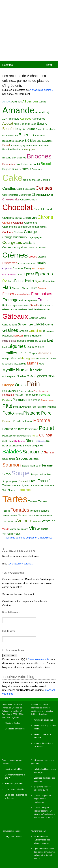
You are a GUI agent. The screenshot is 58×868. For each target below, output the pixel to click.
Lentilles (10, 353)
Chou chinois (16, 218)
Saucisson (34, 459)
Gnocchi (49, 325)
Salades (12, 451)
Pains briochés (26, 391)
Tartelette (24, 490)
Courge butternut (14, 237)
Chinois (33, 200)
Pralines (26, 436)
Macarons (44, 353)
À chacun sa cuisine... (41, 90)
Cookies (18, 232)
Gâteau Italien (43, 309)
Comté (43, 227)
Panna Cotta (31, 395)
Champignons (43, 194)
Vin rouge (8, 534)
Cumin (41, 263)
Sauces (22, 458)
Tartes (15, 499)
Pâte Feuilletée (39, 407)
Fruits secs (24, 306)
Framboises (42, 294)
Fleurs (33, 288)
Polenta (29, 421)
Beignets (21, 129)
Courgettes (12, 242)
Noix (38, 370)
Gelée (42, 318)
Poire (46, 413)
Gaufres (33, 318)
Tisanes (6, 511)
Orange (8, 385)
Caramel (46, 180)
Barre (34, 124)
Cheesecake (11, 199)
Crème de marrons (37, 248)
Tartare (6, 485)
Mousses (8, 364)
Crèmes (15, 255)
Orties (20, 385)
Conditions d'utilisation (15, 729)
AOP (5, 119)
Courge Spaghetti (35, 237)
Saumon (12, 465)
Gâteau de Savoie (11, 309)
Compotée (33, 227)
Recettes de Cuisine (11, 705)
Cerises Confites (10, 195)
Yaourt (17, 534)
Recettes (8, 65)
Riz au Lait (7, 446)
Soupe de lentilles (41, 475)
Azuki (16, 124)
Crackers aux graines (15, 247)
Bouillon (7, 150)
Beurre (30, 129)
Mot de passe (9, 631)
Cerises (44, 188)
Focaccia (42, 288)
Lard (4, 347)
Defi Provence (9, 275)
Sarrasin (50, 452)
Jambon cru (32, 341)
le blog (37, 743)
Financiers (49, 281)
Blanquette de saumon (13, 141)
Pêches (51, 407)
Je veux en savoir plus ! (44, 720)
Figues (39, 281)
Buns (15, 169)
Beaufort (9, 129)
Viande (6, 529)
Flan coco (16, 288)
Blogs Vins (38, 787)
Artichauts (13, 119)
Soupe (20, 473)
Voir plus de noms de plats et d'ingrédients (29, 538)
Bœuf (6, 145)
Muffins (33, 363)
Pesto (8, 413)
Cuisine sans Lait (27, 264)
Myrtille (9, 370)
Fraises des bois (23, 294)
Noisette (25, 370)
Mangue (6, 359)
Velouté (25, 521)
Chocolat (18, 207)
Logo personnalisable (14, 789)
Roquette (18, 446)
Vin (32, 528)
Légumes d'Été (35, 347)
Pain (33, 384)
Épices (29, 274)
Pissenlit (19, 414)
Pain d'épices (10, 391)
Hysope (22, 341)
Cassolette (30, 189)
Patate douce (48, 400)
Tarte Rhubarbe (10, 490)
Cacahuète (37, 169)
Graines (10, 330)
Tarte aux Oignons (20, 485)
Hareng (28, 336)
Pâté (7, 406)
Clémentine (31, 223)
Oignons (40, 376)
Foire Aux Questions (14, 783)
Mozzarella (20, 364)
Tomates (20, 510)
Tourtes (22, 516)
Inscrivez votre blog (13, 769)
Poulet (46, 428)
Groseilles (36, 331)
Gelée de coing (10, 325)
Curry (28, 268)
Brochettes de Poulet (28, 164)
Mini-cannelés (42, 359)
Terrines (43, 501)
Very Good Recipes (13, 837)
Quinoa (46, 435)
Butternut (25, 169)
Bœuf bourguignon (19, 146)
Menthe (15, 359)
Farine (19, 281)
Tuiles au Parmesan (43, 516)
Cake (12, 178)
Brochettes (9, 164)
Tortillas (14, 516)
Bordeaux (34, 146)
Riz (48, 441)
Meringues (27, 358)
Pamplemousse (41, 391)
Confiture (8, 232)
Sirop (6, 474)
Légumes (16, 346)
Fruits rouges (10, 305)
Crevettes (10, 263)
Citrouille (7, 223)
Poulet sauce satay (11, 436)
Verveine (49, 521)
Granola (23, 331)
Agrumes (16, 102)
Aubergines (38, 119)
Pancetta (19, 395)
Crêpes (33, 257)
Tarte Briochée (36, 485)
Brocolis (47, 164)
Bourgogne (29, 150)
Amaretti (40, 112)
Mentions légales (12, 723)
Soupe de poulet (10, 481)
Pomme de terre (13, 429)
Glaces (39, 324)
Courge (30, 232)
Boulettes (18, 150)
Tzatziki (6, 522)
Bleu (33, 141)
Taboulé (44, 481)
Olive (51, 376)
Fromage (10, 300)
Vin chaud (42, 529)
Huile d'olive (9, 341)
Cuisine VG (39, 796)
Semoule (35, 466)
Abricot (6, 102)
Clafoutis (18, 223)
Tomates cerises (39, 511)
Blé (27, 141)
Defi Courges (39, 269)
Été (5, 281)
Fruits (42, 300)
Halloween (18, 336)
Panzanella (44, 395)
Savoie (26, 466)
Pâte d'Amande (22, 407)
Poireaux (8, 421)
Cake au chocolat (32, 180)
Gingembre (25, 324)
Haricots (37, 336)
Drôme (20, 275)
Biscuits (26, 135)
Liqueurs (25, 353)
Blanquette (40, 136)
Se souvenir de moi (15, 650)
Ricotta (31, 441)
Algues (43, 102)
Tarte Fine (49, 485)
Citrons (45, 217)
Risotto (42, 441)
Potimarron (32, 429)
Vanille (14, 522)
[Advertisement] (29, 31)
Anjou (49, 112)
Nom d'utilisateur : (11, 612)
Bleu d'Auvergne (45, 141)
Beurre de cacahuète (46, 129)
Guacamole (49, 331)
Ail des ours (31, 101)
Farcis (11, 281)
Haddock (8, 336)
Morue (53, 359)
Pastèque (35, 400)
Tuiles (30, 516)
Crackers (29, 243)
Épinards (44, 274)
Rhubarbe (19, 441)
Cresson (42, 257)
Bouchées (44, 146)
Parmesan (20, 400)
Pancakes (8, 395)
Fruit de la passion (28, 300)
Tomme (6, 516)
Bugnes (7, 169)
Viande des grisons (19, 529)
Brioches (39, 156)
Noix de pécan (9, 376)
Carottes (9, 188)
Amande (18, 110)
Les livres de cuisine (43, 778)
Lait (50, 340)
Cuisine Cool (39, 808)
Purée (35, 436)
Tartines (33, 501)
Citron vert (30, 218)
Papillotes (7, 400)
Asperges (26, 119)
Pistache (32, 413)
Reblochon (8, 441)
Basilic (42, 123)
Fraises (8, 294)
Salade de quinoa (33, 446)
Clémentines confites (15, 227)
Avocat (8, 123)
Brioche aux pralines (14, 158)
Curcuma (18, 268)
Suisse (23, 481)
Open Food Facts (41, 849)
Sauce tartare (9, 459)
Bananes (25, 124)
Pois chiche (19, 421)
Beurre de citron (10, 136)
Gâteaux (15, 316)
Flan (7, 287)
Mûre (41, 364)
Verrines (37, 522)
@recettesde (48, 743)
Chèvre (25, 200)
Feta (30, 281)
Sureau (32, 481)
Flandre (25, 288)
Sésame (47, 465)
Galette (34, 305)
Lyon (34, 353)
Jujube (43, 341)
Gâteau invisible (28, 309)
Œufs (30, 376)
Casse (20, 189)
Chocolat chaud (43, 209)
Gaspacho (47, 305)
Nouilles (21, 376)
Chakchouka (25, 195)
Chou (5, 218)
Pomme (42, 420)
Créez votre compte (39, 659)
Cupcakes (7, 269)
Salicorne (33, 452)
